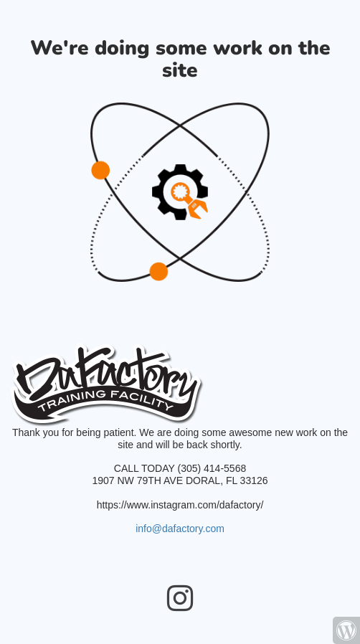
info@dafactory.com (180, 529)
